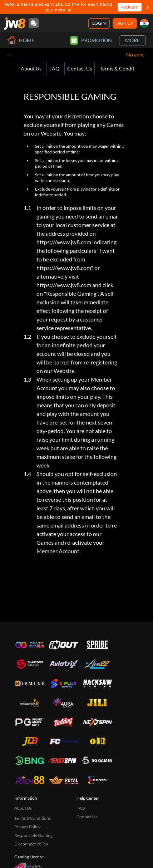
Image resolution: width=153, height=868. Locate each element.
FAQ (54, 68)
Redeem (130, 7)
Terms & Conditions (122, 68)
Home (21, 40)
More (132, 40)
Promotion (91, 40)
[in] (144, 23)
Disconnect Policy (31, 844)
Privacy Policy (27, 827)
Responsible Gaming (33, 835)
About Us (31, 68)
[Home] (15, 23)
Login (99, 23)
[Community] (34, 23)
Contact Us (80, 68)
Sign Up (125, 23)
